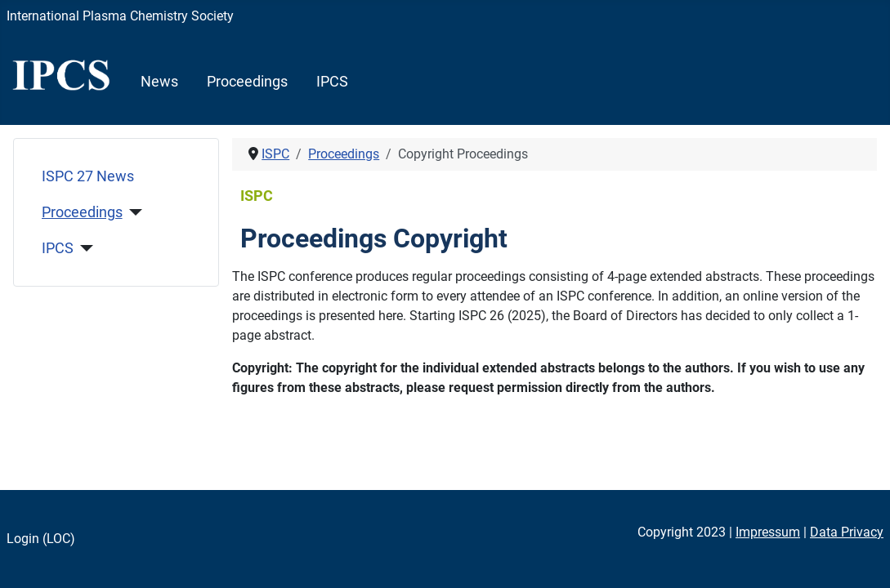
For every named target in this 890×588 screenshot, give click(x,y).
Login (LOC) (41, 539)
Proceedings (247, 82)
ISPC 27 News (88, 176)
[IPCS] (84, 248)
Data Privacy (847, 532)
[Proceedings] (133, 212)
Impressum (768, 532)
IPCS (332, 82)
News (159, 82)
